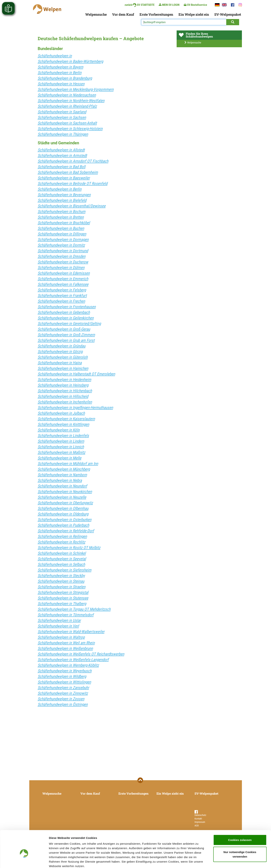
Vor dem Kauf (123, 14)
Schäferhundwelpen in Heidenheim (64, 380)
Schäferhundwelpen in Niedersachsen (67, 95)
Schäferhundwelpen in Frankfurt (62, 296)
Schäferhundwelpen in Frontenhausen (67, 307)
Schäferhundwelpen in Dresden (62, 256)
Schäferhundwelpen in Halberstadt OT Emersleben (76, 374)
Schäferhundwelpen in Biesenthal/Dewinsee (72, 206)
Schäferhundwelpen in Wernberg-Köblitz (68, 665)
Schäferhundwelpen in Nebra (60, 480)
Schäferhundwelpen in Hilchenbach (65, 391)
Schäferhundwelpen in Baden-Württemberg (70, 61)
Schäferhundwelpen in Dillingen (62, 234)
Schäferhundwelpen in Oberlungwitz (65, 503)
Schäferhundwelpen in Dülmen (61, 268)
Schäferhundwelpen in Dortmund (63, 251)
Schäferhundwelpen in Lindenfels (63, 436)
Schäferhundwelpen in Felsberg (62, 290)
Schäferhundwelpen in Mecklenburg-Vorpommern (76, 89)
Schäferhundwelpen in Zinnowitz (63, 693)
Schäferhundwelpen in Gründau (62, 346)
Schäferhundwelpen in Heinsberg (63, 385)
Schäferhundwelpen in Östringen (63, 704)
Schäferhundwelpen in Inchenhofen (65, 402)
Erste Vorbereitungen (156, 14)
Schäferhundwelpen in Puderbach (63, 525)
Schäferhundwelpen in (55, 56)
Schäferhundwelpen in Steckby (61, 576)
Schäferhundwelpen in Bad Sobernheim (68, 172)
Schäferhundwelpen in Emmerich (63, 279)
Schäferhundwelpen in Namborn (62, 475)
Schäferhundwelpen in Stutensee (63, 598)
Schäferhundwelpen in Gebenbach (64, 312)
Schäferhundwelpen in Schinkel (62, 553)
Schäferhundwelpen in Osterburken (65, 520)
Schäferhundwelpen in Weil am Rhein (66, 643)
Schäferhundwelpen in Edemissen (64, 273)
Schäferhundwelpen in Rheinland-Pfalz (67, 106)
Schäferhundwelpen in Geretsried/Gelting (69, 324)
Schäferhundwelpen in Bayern (60, 67)
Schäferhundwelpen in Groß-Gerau (64, 329)
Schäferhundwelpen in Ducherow (63, 262)
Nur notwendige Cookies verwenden (240, 834)
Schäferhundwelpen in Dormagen (63, 240)
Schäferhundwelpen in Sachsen (62, 117)
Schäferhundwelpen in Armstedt (62, 156)
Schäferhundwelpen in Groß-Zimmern (66, 335)
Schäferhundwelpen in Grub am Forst (66, 340)
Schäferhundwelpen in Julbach (61, 413)
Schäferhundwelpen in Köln (59, 430)
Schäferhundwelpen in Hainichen (63, 368)
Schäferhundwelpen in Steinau (61, 581)
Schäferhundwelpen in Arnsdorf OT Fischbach (73, 161)
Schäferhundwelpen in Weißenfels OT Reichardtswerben (81, 654)
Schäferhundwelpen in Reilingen (62, 536)
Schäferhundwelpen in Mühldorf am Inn (68, 464)
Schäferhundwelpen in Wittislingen (64, 682)
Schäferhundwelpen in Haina (60, 363)
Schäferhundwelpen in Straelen (62, 587)
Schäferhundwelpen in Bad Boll (62, 167)
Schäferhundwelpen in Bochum (62, 212)
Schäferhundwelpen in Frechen (61, 301)
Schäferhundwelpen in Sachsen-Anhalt (67, 123)
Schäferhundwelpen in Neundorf (62, 486)
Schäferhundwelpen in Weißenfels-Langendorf (73, 660)
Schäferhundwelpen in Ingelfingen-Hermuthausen (75, 408)
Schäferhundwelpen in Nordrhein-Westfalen (71, 101)
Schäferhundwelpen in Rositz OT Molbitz (69, 548)
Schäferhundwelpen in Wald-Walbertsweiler (71, 632)
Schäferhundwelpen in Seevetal (62, 559)
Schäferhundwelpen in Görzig (60, 352)
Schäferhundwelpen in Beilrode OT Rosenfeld (73, 184)
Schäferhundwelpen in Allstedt (61, 150)
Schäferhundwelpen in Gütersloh (63, 357)
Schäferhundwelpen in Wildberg (62, 676)
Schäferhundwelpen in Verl (58, 626)
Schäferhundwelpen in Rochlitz (61, 542)
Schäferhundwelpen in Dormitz (61, 245)
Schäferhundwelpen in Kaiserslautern (66, 419)
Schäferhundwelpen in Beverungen (64, 195)
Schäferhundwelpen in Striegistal (63, 592)
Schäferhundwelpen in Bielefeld (62, 200)
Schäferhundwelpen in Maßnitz (61, 452)
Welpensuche (96, 14)
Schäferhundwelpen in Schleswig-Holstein (70, 129)
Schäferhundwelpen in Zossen (61, 699)
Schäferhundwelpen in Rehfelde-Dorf (66, 531)
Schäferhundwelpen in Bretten (61, 217)
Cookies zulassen (240, 819)
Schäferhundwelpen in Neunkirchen (65, 492)
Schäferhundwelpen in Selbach (61, 564)
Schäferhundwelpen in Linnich (61, 447)
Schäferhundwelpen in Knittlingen (63, 424)
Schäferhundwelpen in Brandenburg (65, 78)
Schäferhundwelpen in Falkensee (63, 284)
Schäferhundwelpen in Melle (59, 458)
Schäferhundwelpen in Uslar (59, 620)
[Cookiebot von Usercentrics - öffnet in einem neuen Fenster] (24, 861)
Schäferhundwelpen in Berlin (60, 73)
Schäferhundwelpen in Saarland (62, 112)
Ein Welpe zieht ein (194, 14)
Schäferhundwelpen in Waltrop (61, 637)
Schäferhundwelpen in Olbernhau (63, 508)
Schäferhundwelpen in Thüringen (63, 134)
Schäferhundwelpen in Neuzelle (62, 497)
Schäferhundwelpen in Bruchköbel (64, 223)
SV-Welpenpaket (228, 14)
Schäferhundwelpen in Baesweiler (64, 178)
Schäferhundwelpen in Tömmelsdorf (66, 615)
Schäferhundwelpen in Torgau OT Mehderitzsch (74, 609)
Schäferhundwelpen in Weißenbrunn (65, 648)
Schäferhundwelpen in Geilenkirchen (66, 318)
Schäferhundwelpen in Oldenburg (63, 514)
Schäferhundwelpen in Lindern (61, 441)
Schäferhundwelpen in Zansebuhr (63, 688)
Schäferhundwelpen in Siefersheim (65, 570)
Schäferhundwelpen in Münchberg (64, 469)
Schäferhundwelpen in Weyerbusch (65, 671)
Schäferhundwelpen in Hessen (61, 84)
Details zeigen (198, 861)
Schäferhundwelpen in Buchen (61, 228)
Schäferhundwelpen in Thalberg (62, 604)
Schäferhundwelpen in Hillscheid (63, 396)
